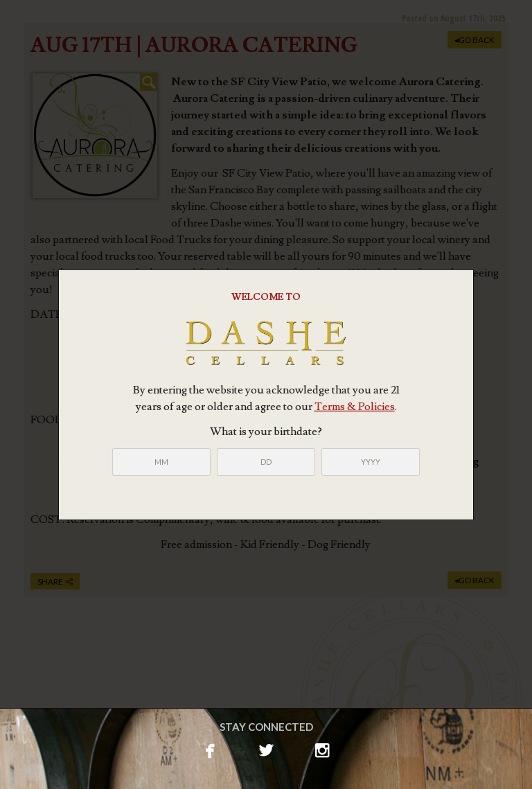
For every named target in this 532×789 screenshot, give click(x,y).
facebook (210, 749)
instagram (322, 749)
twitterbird (266, 749)
